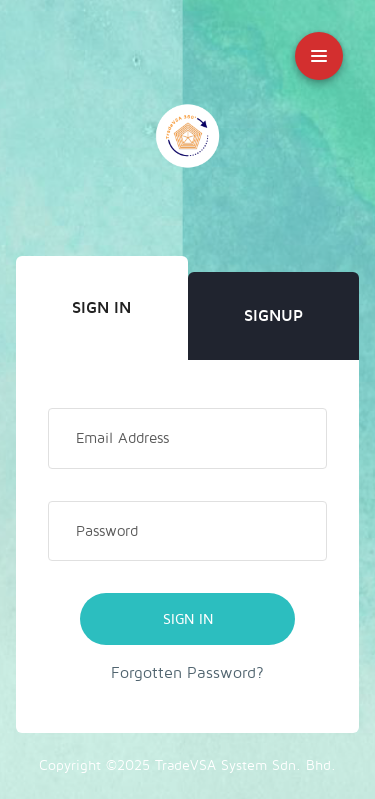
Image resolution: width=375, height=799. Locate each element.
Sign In (101, 308)
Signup (273, 316)
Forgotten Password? (187, 673)
